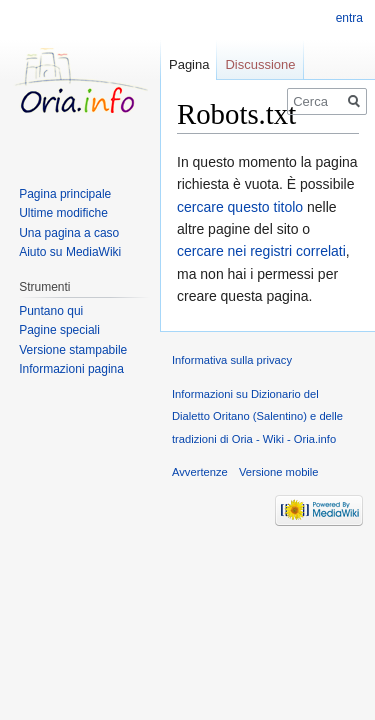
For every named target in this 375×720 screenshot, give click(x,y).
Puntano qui (51, 311)
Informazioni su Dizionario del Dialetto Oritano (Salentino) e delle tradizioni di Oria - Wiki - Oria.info (257, 416)
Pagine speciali (59, 330)
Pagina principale (65, 194)
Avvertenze (200, 472)
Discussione (260, 64)
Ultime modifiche (63, 213)
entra (349, 18)
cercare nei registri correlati (261, 251)
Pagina (189, 64)
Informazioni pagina (71, 369)
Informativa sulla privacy (232, 360)
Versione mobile (279, 472)
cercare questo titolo (240, 207)
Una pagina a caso (69, 233)
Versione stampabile (73, 350)
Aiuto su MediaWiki (70, 252)
